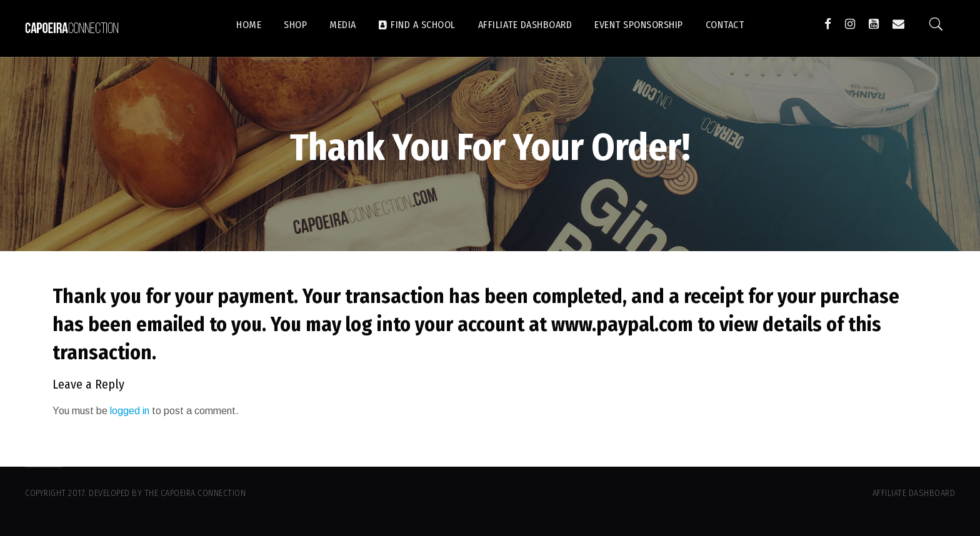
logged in (130, 411)
